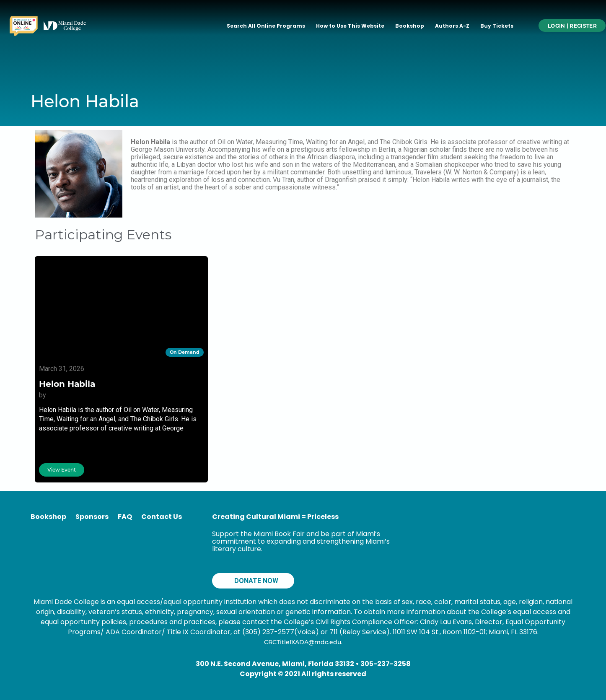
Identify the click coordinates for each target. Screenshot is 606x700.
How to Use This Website (350, 26)
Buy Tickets (497, 26)
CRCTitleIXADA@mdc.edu (303, 642)
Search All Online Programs (266, 26)
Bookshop (410, 26)
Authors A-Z (452, 26)
